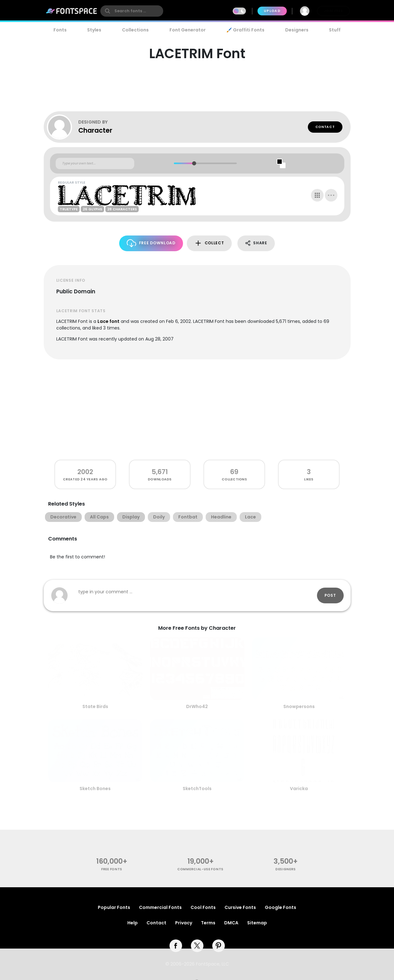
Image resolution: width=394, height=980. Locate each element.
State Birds (95, 706)
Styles (94, 30)
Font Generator (188, 30)
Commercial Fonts (160, 907)
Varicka (299, 789)
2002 (85, 472)
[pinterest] (219, 946)
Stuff (335, 30)
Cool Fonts (203, 907)
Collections (135, 30)
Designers (297, 30)
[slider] (194, 163)
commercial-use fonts (200, 869)
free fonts (112, 869)
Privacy (184, 923)
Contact (325, 127)
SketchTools (197, 789)
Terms (208, 923)
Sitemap (257, 923)
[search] (132, 11)
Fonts (60, 30)
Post (330, 595)
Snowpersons (299, 706)
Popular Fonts (114, 907)
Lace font (108, 321)
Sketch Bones (95, 789)
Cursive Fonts (240, 907)
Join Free (333, 11)
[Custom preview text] (95, 163)
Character (95, 130)
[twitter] (197, 946)
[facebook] (176, 946)
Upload (272, 11)
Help (133, 923)
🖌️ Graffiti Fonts (245, 30)
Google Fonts (280, 907)
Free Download (151, 243)
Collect (209, 243)
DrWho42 (197, 706)
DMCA (231, 923)
